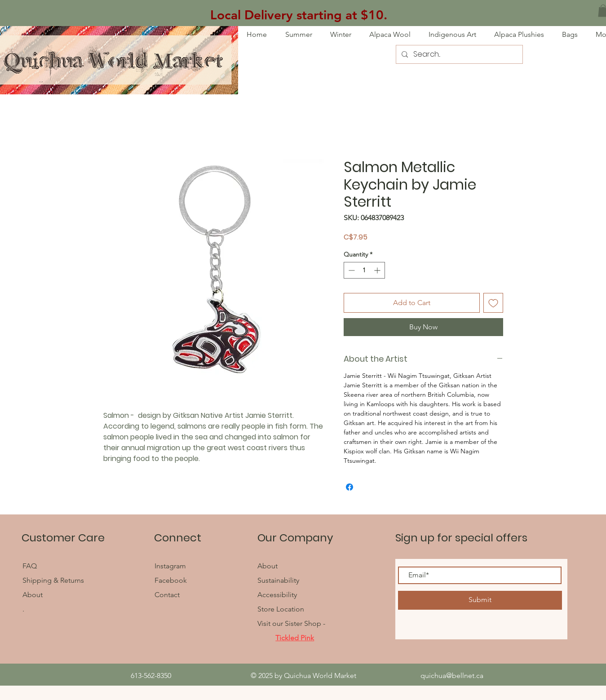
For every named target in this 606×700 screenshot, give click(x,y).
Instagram (170, 566)
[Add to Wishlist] (493, 303)
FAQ (31, 566)
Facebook (172, 580)
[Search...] (458, 54)
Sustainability (278, 580)
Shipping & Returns (53, 580)
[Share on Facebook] (349, 487)
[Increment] (378, 270)
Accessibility (277, 595)
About (33, 595)
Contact (167, 595)
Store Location (281, 609)
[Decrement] (351, 270)
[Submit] (480, 600)
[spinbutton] (364, 270)
